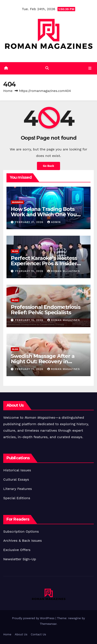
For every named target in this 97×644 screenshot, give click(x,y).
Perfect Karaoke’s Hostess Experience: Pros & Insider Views (44, 263)
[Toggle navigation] (90, 68)
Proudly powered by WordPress (34, 618)
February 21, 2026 (30, 222)
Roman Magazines (64, 271)
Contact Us (39, 634)
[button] (47, 68)
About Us (21, 634)
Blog (15, 251)
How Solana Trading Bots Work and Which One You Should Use (44, 214)
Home (8, 91)
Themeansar (48, 624)
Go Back (49, 166)
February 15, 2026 (30, 271)
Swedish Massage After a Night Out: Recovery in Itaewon (43, 361)
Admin (54, 222)
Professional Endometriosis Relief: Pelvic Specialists (46, 310)
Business (17, 202)
